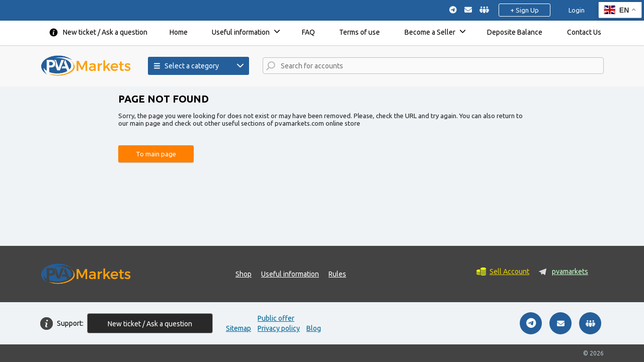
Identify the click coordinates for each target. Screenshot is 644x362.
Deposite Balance (515, 32)
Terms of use (359, 32)
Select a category (186, 66)
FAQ (308, 32)
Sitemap (238, 328)
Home (179, 32)
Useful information (241, 32)
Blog (314, 328)
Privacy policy (279, 328)
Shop (244, 274)
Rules (337, 274)
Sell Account (509, 271)
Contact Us (584, 32)
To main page (156, 154)
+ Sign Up (525, 10)
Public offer (276, 318)
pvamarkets (570, 271)
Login (577, 10)
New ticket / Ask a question (105, 32)
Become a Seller (430, 32)
